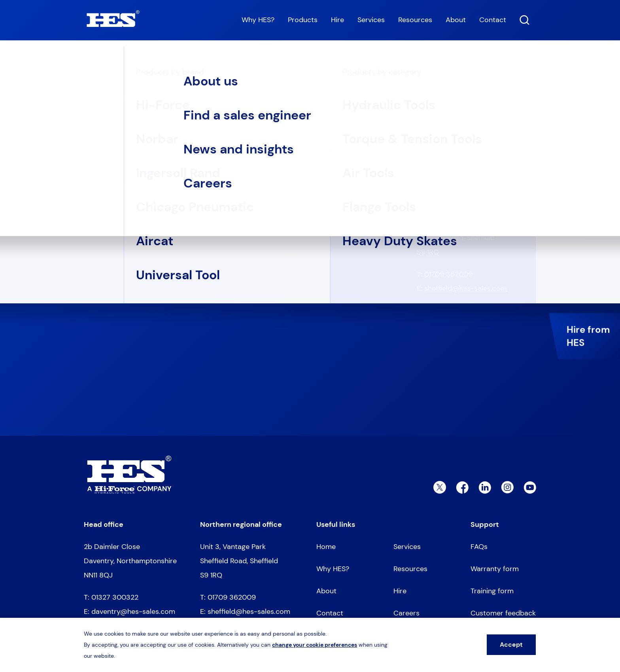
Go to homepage (123, 184)
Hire (337, 20)
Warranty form (495, 569)
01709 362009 (448, 274)
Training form (492, 591)
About (456, 20)
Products (303, 20)
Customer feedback (503, 613)
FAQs (479, 547)
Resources (415, 20)
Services (371, 20)
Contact (493, 20)
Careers (406, 613)
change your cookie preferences (315, 645)
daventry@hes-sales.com (466, 179)
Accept (511, 645)
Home (92, 60)
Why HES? (258, 20)
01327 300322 (448, 165)
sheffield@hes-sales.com (466, 288)
